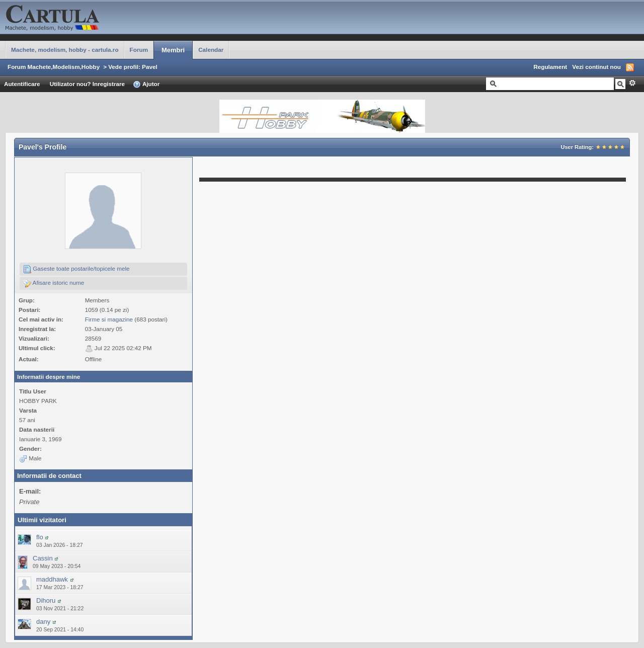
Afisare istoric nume (54, 283)
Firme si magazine (109, 319)
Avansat (632, 83)
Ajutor (146, 85)
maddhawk (52, 579)
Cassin (43, 558)
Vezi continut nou (596, 67)
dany (43, 622)
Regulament (550, 67)
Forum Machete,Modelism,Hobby (54, 67)
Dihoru (46, 600)
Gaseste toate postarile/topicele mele (76, 269)
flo (40, 537)
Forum (139, 50)
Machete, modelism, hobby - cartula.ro (65, 50)
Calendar (211, 50)
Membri (173, 50)
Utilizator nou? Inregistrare (87, 84)
